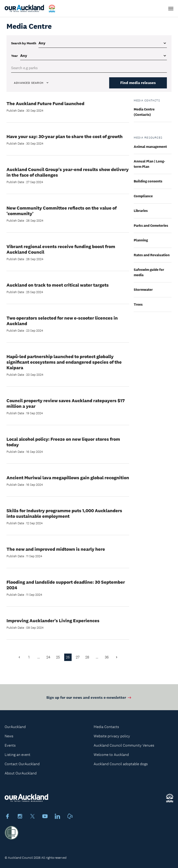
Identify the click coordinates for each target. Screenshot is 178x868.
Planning (141, 240)
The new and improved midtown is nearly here (56, 549)
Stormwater (143, 290)
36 (107, 657)
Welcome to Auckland (111, 755)
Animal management (150, 147)
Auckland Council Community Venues (124, 745)
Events (10, 745)
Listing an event (17, 755)
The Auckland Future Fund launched (45, 104)
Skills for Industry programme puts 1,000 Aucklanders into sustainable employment (64, 513)
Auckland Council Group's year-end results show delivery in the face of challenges (68, 172)
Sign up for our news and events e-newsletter (89, 698)
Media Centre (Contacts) (144, 112)
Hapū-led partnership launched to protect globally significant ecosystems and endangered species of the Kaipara (64, 362)
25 (58, 657)
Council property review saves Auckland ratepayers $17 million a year (66, 403)
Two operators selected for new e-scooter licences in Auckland (62, 321)
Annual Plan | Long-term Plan (149, 164)
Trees (138, 304)
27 (78, 657)
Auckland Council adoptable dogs (121, 764)
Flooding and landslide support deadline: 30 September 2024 (66, 585)
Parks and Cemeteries (151, 225)
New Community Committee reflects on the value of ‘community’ (62, 211)
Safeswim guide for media (149, 272)
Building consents (148, 181)
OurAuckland (15, 727)
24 (48, 657)
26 (68, 657)
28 (87, 657)
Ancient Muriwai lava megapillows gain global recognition (68, 478)
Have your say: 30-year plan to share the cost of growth (65, 136)
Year (14, 56)
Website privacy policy (112, 736)
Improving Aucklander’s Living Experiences (53, 621)
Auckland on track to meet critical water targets (58, 285)
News (9, 736)
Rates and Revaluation (152, 255)
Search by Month (24, 43)
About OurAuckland (21, 773)
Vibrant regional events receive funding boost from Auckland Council (61, 249)
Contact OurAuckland (22, 764)
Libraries (141, 211)
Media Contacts (106, 727)
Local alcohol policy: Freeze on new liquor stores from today (63, 442)
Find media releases (138, 83)
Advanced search (32, 83)
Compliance (143, 196)
